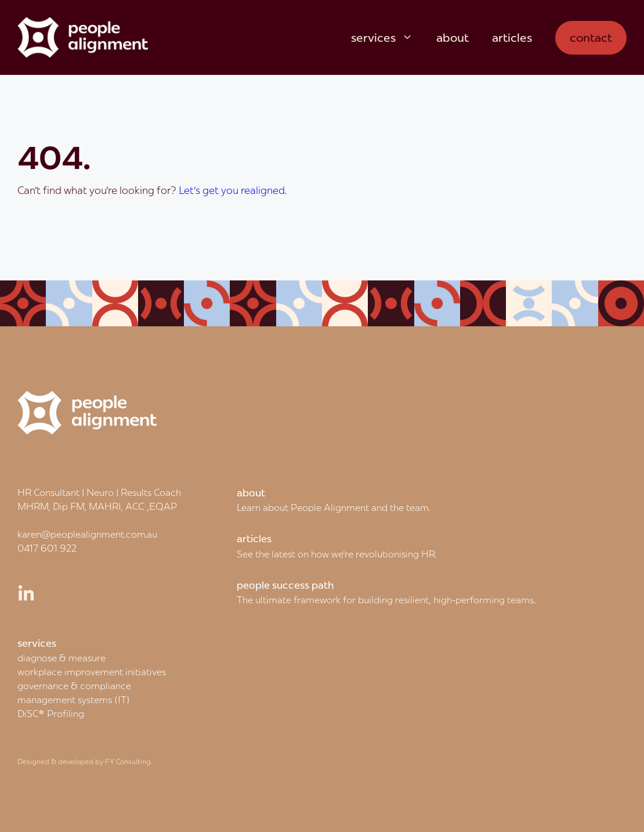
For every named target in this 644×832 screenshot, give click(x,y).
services (388, 38)
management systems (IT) (74, 700)
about (453, 37)
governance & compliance (74, 686)
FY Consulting (128, 761)
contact (591, 37)
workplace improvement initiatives (92, 672)
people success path (285, 585)
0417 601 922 (47, 548)
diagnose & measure (61, 658)
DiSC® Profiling (51, 714)
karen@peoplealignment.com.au (87, 534)
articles (512, 37)
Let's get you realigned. (233, 190)
